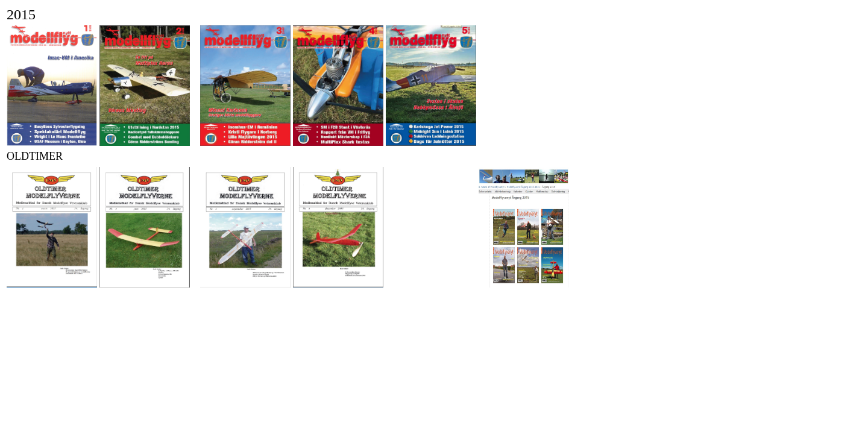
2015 (21, 14)
